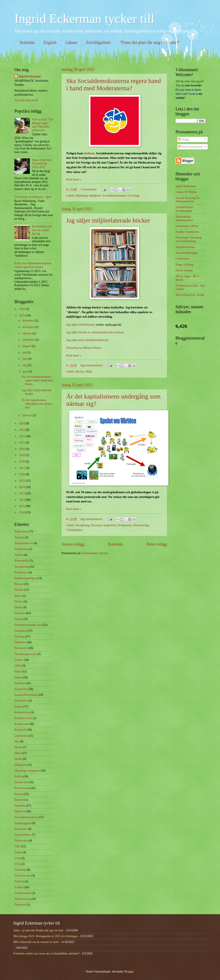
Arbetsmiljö (21, 561)
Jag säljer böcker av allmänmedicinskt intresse (95, 332)
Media (18, 747)
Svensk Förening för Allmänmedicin (188, 200)
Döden (18, 607)
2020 (22, 449)
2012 (22, 500)
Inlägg (184, 139)
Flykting (19, 637)
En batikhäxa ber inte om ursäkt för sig (42, 230)
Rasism (19, 794)
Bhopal (19, 584)
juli (25, 352)
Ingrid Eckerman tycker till (84, 18)
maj (25, 365)
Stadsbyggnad (23, 823)
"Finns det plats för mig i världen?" (150, 42)
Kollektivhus (22, 712)
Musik (18, 759)
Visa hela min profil (26, 100)
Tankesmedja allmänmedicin (184, 218)
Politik (18, 776)
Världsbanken (74, 530)
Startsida (27, 42)
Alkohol (19, 537)
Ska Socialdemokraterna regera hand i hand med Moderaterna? (114, 84)
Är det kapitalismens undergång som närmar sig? (37, 404)
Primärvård (21, 782)
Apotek (19, 555)
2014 (22, 487)
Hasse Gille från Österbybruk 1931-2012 (42, 164)
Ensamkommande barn (28, 625)
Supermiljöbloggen (187, 253)
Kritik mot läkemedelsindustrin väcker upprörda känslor (33, 265)
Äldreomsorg (22, 899)
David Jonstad (184, 270)
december (29, 321)
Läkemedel (21, 736)
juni (25, 359)
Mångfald (20, 765)
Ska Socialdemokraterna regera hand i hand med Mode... (37, 380)
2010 (22, 512)
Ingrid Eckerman (30, 76)
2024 (22, 423)
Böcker (80, 372)
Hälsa (18, 671)
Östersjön (20, 905)
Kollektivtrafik (23, 718)
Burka (18, 596)
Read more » (74, 180)
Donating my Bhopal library (84, 348)
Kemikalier (21, 701)
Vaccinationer (23, 876)
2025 (22, 315)
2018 (22, 462)
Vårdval (19, 882)
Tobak (18, 852)
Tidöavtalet (21, 841)
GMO (18, 666)
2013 (22, 493)
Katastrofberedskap (26, 695)
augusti (27, 346)
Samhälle (20, 806)
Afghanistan (22, 531)
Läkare (71, 42)
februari (28, 415)
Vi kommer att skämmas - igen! (33, 197)
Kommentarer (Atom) (95, 553)
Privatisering (141, 525)
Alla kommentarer (190, 147)
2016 (22, 474)
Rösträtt (19, 800)
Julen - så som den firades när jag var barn (38, 930)
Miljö (89, 372)
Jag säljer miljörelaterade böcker (108, 220)
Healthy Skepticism (187, 232)
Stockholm (21, 829)
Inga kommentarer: (92, 365)
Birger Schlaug (184, 265)
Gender (19, 660)
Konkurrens (125, 525)
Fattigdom (21, 631)
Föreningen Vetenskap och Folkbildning (189, 239)
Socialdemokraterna (114, 196)
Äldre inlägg (157, 544)
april (26, 372)
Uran (17, 858)
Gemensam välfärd (187, 226)
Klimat (18, 707)
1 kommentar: (89, 189)
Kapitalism (110, 525)
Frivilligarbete (98, 42)
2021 (22, 443)
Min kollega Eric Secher (190, 295)
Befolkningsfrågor (25, 578)
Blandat (19, 590)
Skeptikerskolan (185, 247)
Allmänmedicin (24, 543)
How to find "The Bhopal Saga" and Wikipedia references (43, 125)
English (50, 42)
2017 (22, 468)
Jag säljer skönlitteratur (81, 325)
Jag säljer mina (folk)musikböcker (87, 340)
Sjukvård (20, 811)
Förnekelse (21, 648)
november (29, 327)
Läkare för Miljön (186, 192)
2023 (22, 430)
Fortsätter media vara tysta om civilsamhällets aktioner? (47, 954)
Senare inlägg (73, 544)
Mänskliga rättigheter (88, 196)
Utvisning (133, 196)
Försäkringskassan (25, 654)
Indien (18, 677)
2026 (22, 309)
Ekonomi (97, 525)
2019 (22, 455)
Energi (18, 619)
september (29, 340)
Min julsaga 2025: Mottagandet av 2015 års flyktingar (45, 936)
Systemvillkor (23, 835)
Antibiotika (21, 549)
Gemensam (182, 259)
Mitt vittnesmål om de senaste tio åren (36, 942)
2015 (22, 481)
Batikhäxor (21, 572)
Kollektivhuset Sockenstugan (184, 209)
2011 (22, 506)
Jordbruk (20, 683)
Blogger (129, 972)
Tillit (17, 846)
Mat (17, 742)
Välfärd (19, 887)
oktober (27, 333)
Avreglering (82, 525)
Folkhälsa (20, 642)
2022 (22, 436)
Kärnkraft (20, 730)
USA (17, 864)
